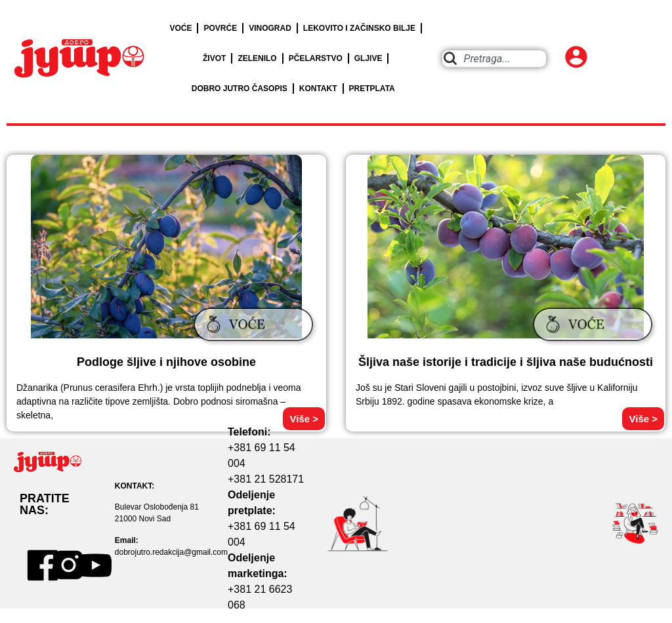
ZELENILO (257, 58)
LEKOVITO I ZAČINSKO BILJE (359, 28)
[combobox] (494, 59)
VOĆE (180, 28)
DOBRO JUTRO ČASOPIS (240, 89)
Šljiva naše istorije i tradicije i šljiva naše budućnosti (506, 362)
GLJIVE (368, 58)
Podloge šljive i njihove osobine (166, 362)
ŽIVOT (214, 58)
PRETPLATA (372, 89)
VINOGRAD (270, 28)
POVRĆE (220, 28)
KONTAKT (318, 89)
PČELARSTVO (316, 58)
